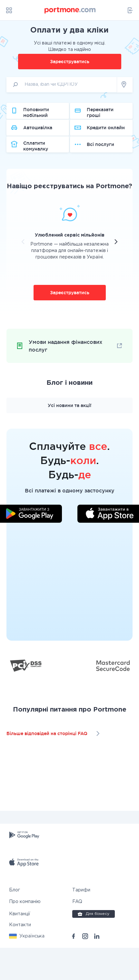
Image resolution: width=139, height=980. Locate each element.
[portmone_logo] (70, 10)
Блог (15, 922)
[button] (27, 968)
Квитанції (20, 946)
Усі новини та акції (69, 438)
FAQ (77, 934)
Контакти (20, 957)
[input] (62, 90)
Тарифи (81, 922)
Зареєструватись (70, 67)
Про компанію (25, 934)
